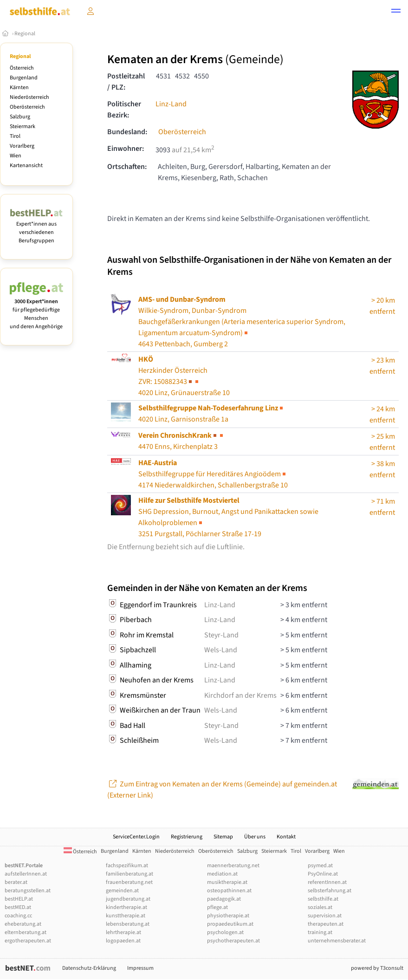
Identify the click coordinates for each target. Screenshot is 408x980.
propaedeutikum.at (230, 924)
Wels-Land (221, 650)
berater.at (16, 882)
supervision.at (325, 916)
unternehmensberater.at (337, 941)
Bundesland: (127, 132)
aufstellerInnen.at (26, 874)
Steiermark (23, 127)
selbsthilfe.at (323, 899)
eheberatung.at (23, 924)
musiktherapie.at (227, 882)
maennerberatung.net (233, 866)
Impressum (140, 968)
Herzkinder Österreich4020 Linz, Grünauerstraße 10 (184, 376)
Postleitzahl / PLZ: (126, 82)
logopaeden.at (123, 941)
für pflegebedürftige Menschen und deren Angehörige (36, 310)
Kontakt (286, 837)
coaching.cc (18, 916)
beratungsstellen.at (28, 891)
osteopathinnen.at (229, 891)
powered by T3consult (377, 968)
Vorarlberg (22, 146)
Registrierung (187, 837)
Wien (16, 156)
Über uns (255, 837)
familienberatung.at (130, 874)
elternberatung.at (26, 932)
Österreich (22, 68)
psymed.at (320, 866)
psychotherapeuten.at (233, 941)
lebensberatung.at (128, 924)
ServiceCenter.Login (136, 837)
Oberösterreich (27, 107)
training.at (320, 932)
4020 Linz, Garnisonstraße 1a (211, 414)
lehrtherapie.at (123, 932)
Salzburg (20, 117)
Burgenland (24, 78)
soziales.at (320, 907)
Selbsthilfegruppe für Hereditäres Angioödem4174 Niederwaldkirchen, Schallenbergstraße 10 (213, 474)
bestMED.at (18, 907)
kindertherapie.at (126, 907)
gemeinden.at (122, 891)
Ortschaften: (127, 167)
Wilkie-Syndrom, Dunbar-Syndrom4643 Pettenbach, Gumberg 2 (242, 322)
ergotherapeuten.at (28, 941)
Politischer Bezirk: (124, 110)
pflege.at (217, 907)
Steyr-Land (221, 635)
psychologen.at (225, 932)
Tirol (15, 136)
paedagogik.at (224, 899)
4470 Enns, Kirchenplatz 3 (181, 441)
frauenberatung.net (129, 882)
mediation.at (222, 874)
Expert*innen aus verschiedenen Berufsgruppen (36, 228)
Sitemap (223, 837)
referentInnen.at (327, 882)
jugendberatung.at (128, 899)
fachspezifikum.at (127, 866)
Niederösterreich (29, 97)
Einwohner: (126, 149)
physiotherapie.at (228, 916)
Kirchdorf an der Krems (240, 695)
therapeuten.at (326, 924)
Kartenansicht (26, 165)
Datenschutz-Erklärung (89, 968)
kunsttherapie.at (126, 916)
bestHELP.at (19, 899)
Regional (25, 34)
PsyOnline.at (323, 874)
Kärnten (19, 88)
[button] (396, 12)
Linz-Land (171, 104)
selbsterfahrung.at (330, 891)
